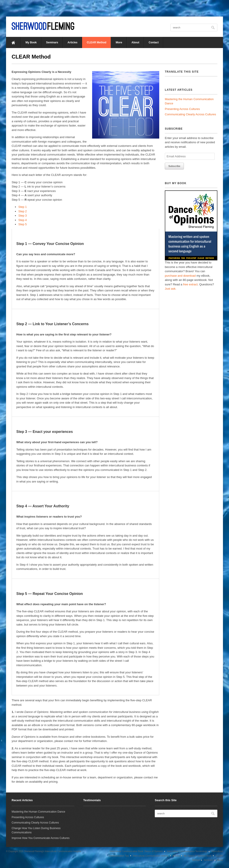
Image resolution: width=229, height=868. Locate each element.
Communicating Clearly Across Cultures (190, 114)
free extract (190, 284)
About (135, 42)
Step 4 (23, 220)
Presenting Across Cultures (182, 109)
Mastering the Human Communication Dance (38, 812)
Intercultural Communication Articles (151, 856)
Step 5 (23, 224)
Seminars (52, 42)
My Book (31, 42)
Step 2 (23, 211)
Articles (72, 42)
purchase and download (180, 276)
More (119, 42)
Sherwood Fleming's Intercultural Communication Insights (53, 851)
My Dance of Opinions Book (198, 856)
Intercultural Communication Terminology (187, 851)
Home (13, 42)
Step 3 (23, 216)
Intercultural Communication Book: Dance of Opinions (136, 851)
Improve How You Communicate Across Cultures (41, 838)
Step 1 (23, 207)
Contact (154, 42)
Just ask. (171, 289)
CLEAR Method (96, 42)
